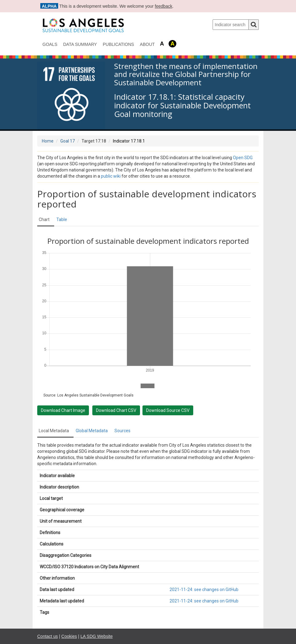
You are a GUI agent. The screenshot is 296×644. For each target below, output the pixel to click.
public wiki (111, 176)
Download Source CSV (168, 410)
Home (48, 141)
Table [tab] (62, 219)
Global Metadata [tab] (92, 431)
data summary (80, 44)
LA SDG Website (96, 636)
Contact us (48, 636)
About (147, 44)
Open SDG (243, 158)
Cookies (69, 636)
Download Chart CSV (116, 410)
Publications (118, 44)
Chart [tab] (44, 219)
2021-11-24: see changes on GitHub (204, 590)
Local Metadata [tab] (54, 431)
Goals (50, 44)
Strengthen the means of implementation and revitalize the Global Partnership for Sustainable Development (186, 74)
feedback (164, 6)
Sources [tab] (122, 431)
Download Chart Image (63, 410)
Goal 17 (68, 141)
